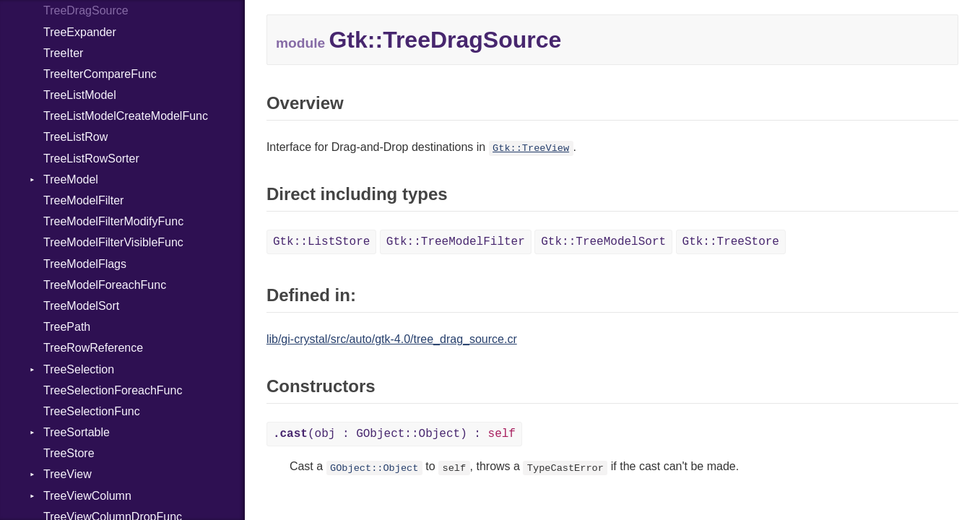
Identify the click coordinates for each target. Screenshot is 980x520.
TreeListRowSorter (91, 159)
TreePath (67, 327)
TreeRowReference (93, 348)
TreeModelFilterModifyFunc (113, 221)
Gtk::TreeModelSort (603, 242)
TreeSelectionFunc (92, 411)
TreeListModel (80, 95)
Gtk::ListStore (321, 242)
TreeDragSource (86, 10)
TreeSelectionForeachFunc (113, 390)
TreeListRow (75, 137)
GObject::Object (374, 468)
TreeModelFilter (83, 200)
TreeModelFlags (85, 264)
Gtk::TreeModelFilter (456, 242)
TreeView (68, 474)
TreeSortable (77, 432)
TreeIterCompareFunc (100, 74)
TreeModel (71, 179)
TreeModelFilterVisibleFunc (113, 242)
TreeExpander (80, 32)
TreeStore (69, 453)
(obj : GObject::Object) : (394, 434)
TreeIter (63, 53)
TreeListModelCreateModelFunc (126, 116)
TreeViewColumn (87, 496)
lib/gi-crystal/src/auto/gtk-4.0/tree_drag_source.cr (392, 339)
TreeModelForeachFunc (105, 285)
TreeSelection (79, 369)
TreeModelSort (81, 306)
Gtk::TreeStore (731, 242)
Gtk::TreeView (531, 148)
